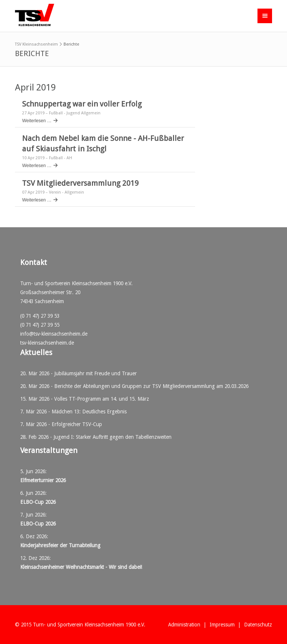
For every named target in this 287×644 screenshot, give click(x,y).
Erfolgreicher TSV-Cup (77, 424)
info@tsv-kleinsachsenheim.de (54, 334)
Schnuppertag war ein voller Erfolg (82, 104)
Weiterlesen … (37, 121)
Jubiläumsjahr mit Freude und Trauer (95, 373)
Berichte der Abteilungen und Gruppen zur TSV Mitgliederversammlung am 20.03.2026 (151, 386)
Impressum (222, 625)
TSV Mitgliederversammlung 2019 (80, 183)
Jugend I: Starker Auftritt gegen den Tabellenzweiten (112, 437)
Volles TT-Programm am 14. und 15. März (102, 399)
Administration (184, 625)
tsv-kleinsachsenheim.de (47, 343)
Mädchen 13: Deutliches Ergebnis (89, 412)
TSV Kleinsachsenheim (36, 44)
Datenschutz (258, 625)
